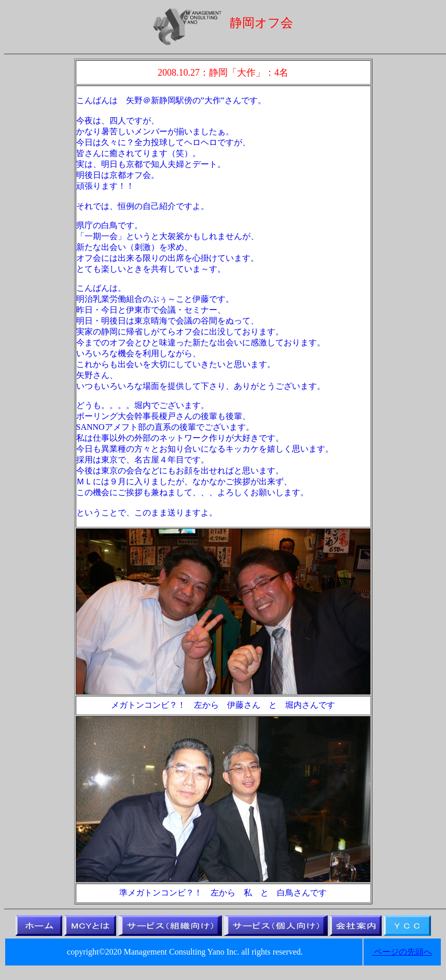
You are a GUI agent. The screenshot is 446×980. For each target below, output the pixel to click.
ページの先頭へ (402, 952)
